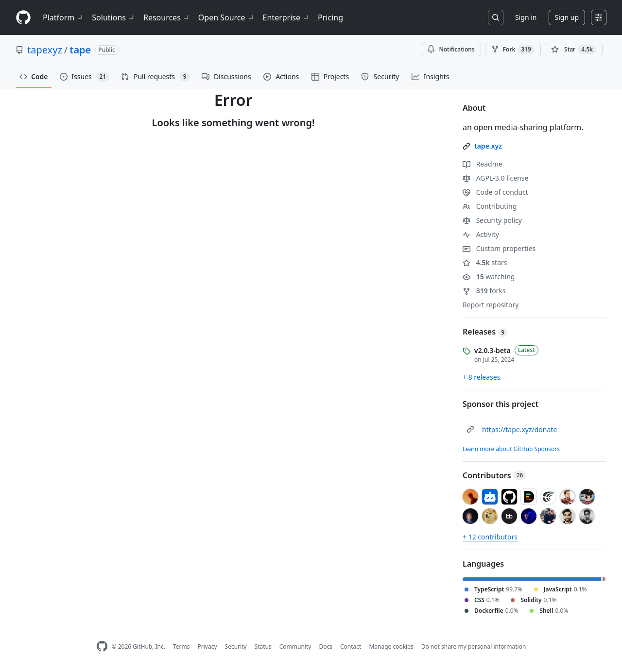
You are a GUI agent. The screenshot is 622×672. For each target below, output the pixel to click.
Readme (483, 164)
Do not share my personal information (474, 647)
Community (295, 647)
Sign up (567, 17)
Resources (167, 17)
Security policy (492, 220)
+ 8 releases (481, 377)
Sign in (526, 17)
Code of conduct (495, 192)
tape (80, 50)
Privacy (207, 647)
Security (236, 647)
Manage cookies (391, 647)
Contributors (494, 475)
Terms (181, 647)
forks (484, 291)
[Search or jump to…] (496, 17)
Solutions (114, 17)
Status (263, 647)
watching (489, 277)
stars (485, 262)
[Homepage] (23, 18)
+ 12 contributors (490, 537)
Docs (326, 647)
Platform (63, 17)
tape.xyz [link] (488, 146)
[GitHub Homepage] (102, 647)
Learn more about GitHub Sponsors (511, 449)
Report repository (491, 305)
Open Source (227, 17)
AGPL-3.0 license (495, 178)
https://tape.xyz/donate (519, 429)
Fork (513, 50)
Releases (485, 332)
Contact (351, 647)
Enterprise (286, 17)
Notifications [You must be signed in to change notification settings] (451, 49)
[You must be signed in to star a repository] (574, 50)
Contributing (490, 206)
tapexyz (45, 50)
